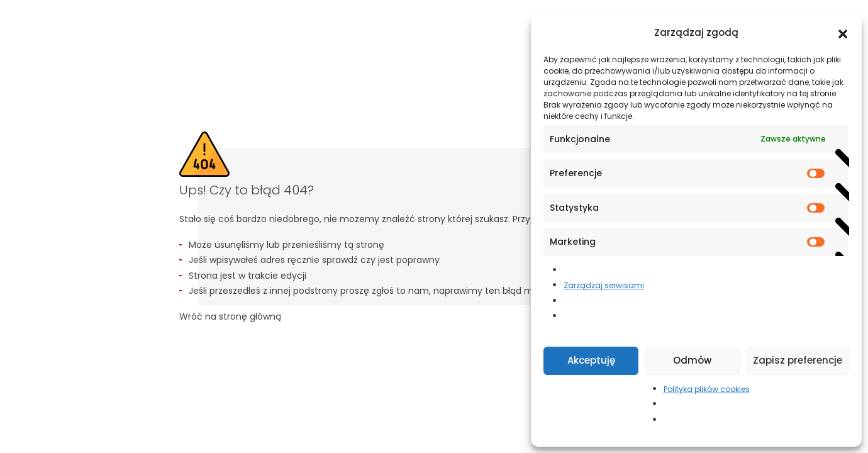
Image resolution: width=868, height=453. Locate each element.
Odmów (692, 360)
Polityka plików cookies (707, 389)
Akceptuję (591, 360)
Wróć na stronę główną (230, 316)
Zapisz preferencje (798, 360)
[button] (843, 33)
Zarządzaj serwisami (604, 285)
